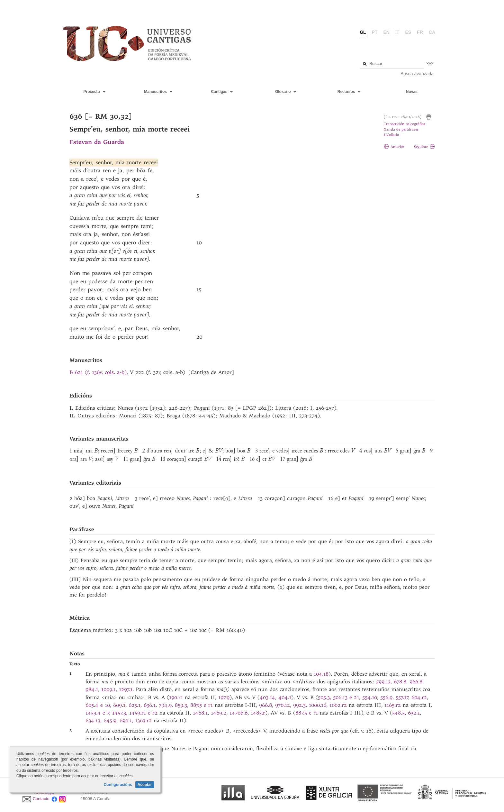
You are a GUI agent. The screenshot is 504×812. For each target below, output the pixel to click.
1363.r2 (143, 721)
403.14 (267, 697)
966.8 (416, 682)
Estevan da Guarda (97, 142)
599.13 (383, 682)
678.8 (400, 682)
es (408, 32)
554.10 (370, 697)
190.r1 (176, 697)
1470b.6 (239, 713)
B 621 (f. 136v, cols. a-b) (98, 372)
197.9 (224, 697)
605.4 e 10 (98, 705)
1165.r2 (393, 705)
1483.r (258, 713)
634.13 (93, 721)
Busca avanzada (417, 74)
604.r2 (419, 697)
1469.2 (219, 713)
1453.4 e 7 (97, 713)
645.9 (110, 721)
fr (420, 32)
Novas (412, 92)
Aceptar (145, 785)
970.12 (283, 705)
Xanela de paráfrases (401, 129)
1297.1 (126, 689)
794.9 (165, 705)
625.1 (135, 705)
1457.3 (119, 713)
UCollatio (391, 135)
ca (432, 32)
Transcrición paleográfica (405, 124)
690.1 (126, 721)
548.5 (398, 713)
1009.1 (108, 689)
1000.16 (318, 705)
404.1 (285, 697)
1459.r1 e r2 (143, 713)
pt (375, 32)
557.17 (402, 697)
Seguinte (424, 147)
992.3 (299, 705)
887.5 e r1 (202, 705)
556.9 (386, 697)
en (387, 32)
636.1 (150, 705)
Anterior (394, 147)
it (397, 32)
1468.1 (200, 713)
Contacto (41, 799)
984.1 (92, 689)
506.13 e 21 (346, 697)
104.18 (321, 674)
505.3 (324, 697)
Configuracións (118, 785)
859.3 (181, 705)
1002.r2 (338, 705)
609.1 (119, 705)
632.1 (414, 713)
